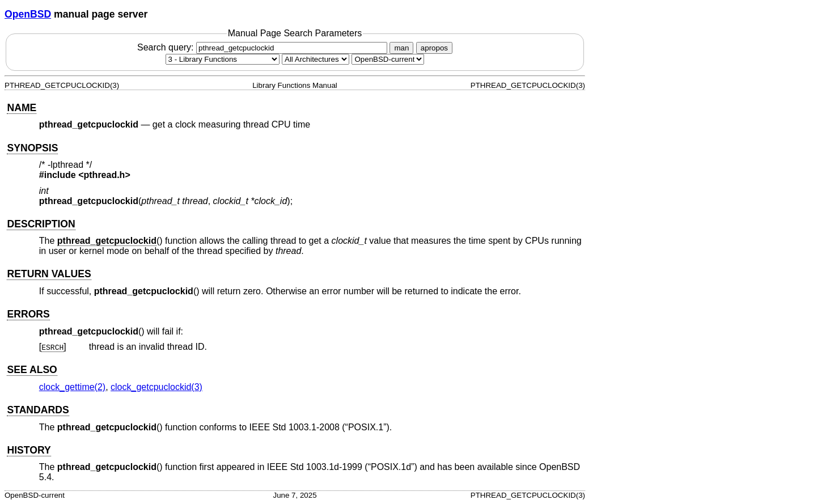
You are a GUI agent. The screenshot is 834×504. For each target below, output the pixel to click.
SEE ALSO (32, 370)
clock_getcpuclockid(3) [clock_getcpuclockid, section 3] (156, 387)
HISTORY (29, 450)
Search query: (264, 47)
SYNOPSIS (32, 148)
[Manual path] (388, 59)
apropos (434, 48)
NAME (22, 108)
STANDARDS (38, 410)
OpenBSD (28, 14)
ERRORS (28, 314)
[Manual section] (223, 59)
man (401, 48)
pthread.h (105, 175)
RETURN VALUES (49, 274)
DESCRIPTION (41, 224)
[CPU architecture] (316, 59)
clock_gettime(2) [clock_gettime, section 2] (72, 387)
